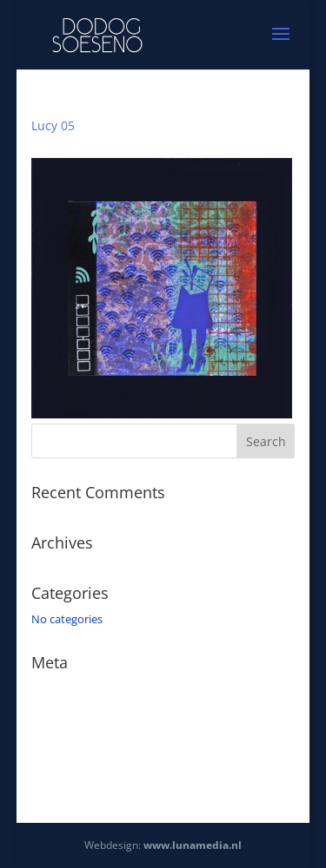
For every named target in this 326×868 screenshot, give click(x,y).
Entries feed (62, 713)
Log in (47, 688)
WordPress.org (70, 763)
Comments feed (73, 738)
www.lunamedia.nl (193, 845)
